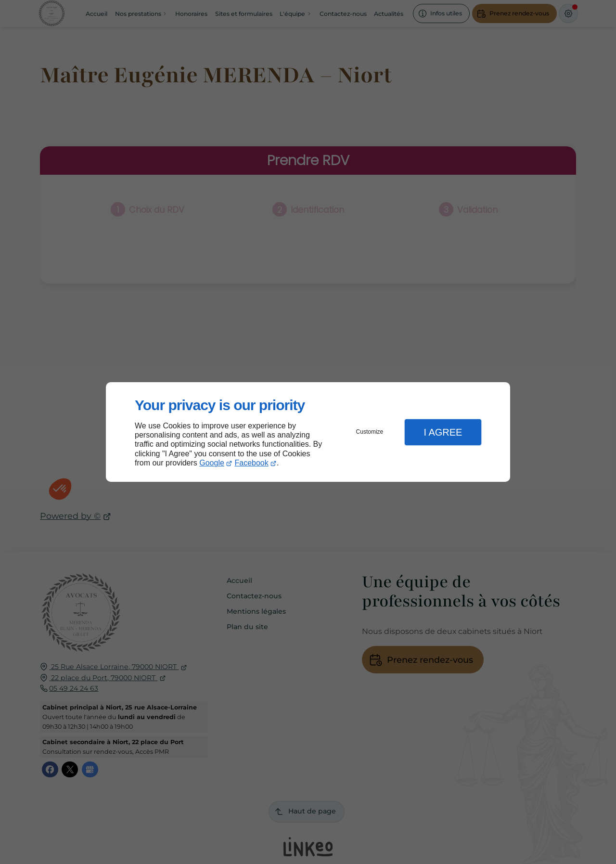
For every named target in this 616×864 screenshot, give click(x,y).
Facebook (252, 463)
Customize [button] (370, 432)
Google (212, 463)
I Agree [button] (443, 432)
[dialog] (308, 432)
